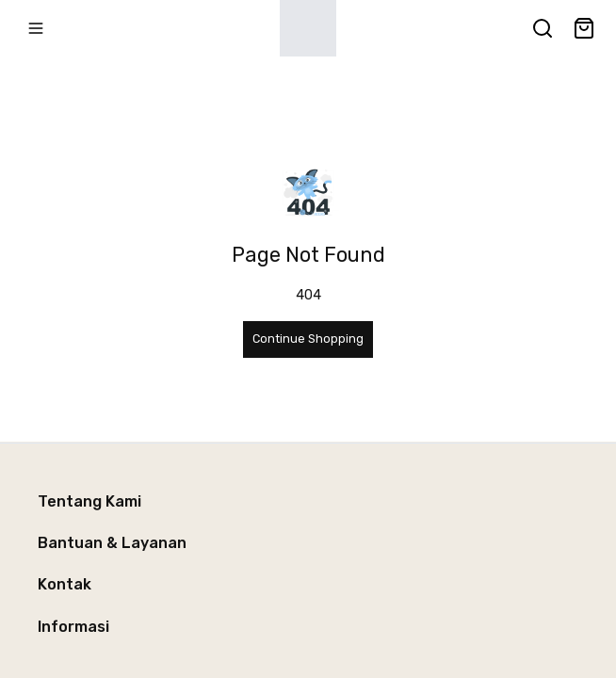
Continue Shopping (308, 339)
